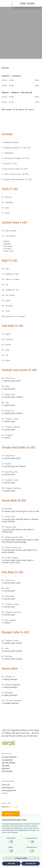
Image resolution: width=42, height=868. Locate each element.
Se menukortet (7, 760)
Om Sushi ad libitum (9, 757)
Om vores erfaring (8, 763)
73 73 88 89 (14, 807)
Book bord (6, 769)
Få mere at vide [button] (21, 858)
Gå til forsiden (7, 771)
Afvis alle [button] (11, 863)
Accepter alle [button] (31, 863)
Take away (6, 766)
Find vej (5, 793)
